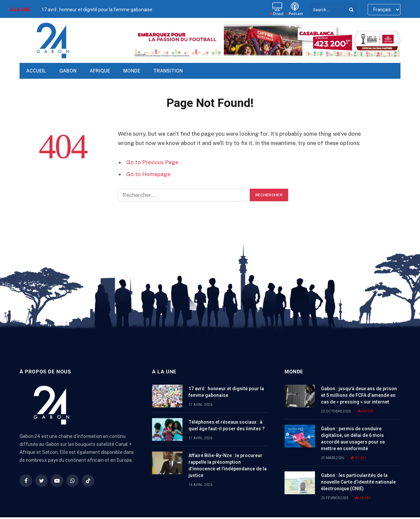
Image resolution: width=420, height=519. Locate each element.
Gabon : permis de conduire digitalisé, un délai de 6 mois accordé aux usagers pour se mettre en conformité (353, 439)
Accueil (36, 71)
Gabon (68, 71)
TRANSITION (168, 71)
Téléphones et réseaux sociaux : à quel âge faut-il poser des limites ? (227, 425)
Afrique (100, 71)
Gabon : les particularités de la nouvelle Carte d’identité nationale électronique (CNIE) (358, 482)
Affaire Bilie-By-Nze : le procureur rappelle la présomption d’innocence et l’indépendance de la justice (228, 465)
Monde (132, 71)
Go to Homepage (148, 174)
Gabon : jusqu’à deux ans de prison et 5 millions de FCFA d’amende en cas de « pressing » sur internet (359, 395)
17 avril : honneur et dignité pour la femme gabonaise (97, 10)
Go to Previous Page (152, 162)
